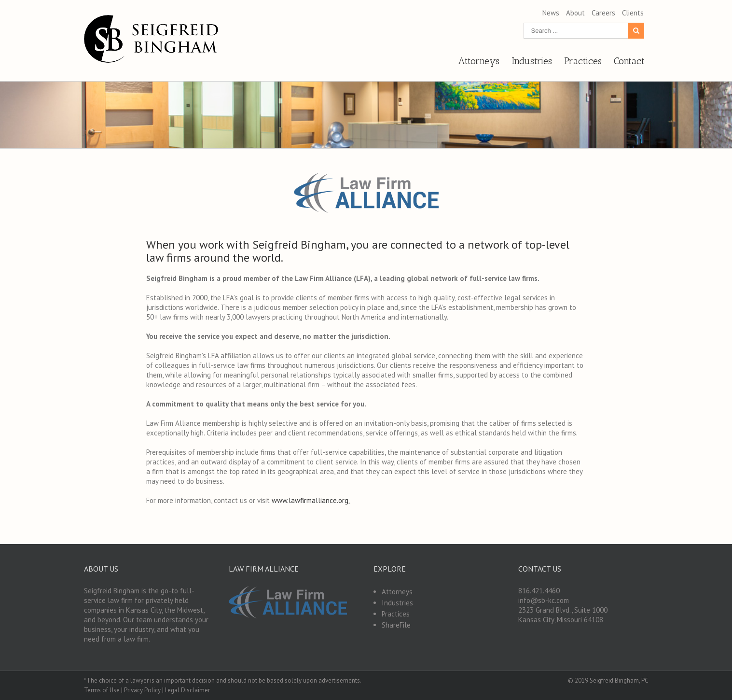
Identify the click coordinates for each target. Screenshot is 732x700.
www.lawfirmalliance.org (310, 500)
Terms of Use (102, 690)
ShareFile (396, 625)
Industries (397, 603)
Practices (396, 614)
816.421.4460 (539, 591)
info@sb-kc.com (544, 600)
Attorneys (397, 592)
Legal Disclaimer (187, 690)
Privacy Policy (142, 690)
